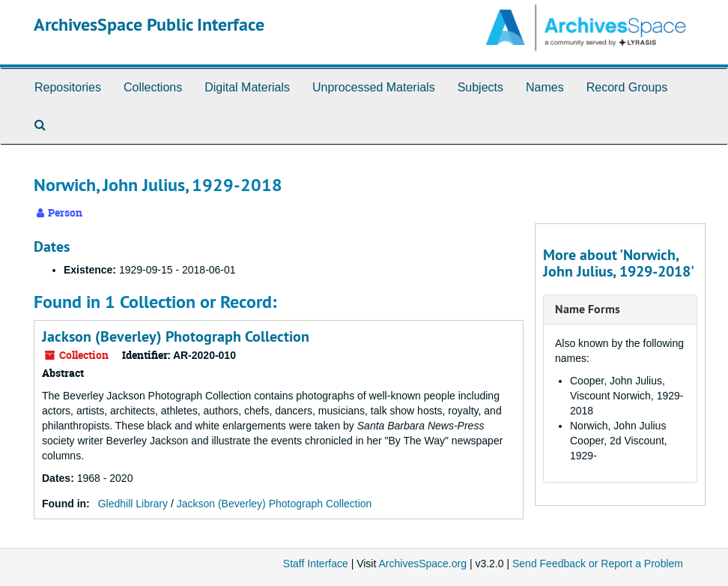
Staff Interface (316, 564)
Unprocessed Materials (374, 87)
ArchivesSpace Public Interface (149, 24)
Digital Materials (247, 87)
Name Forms (588, 309)
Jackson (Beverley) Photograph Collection (176, 336)
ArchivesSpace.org (422, 564)
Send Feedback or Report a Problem (598, 564)
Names (545, 87)
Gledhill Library (133, 504)
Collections (153, 87)
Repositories (68, 87)
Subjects (480, 87)
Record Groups (627, 87)
